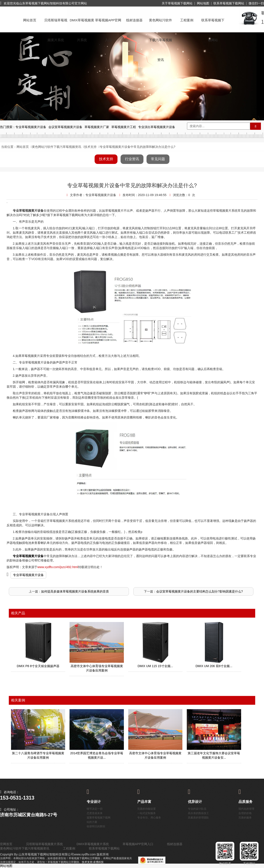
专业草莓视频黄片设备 (28, 575)
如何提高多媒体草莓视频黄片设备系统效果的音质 (75, 591)
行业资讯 (132, 159)
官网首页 (6, 844)
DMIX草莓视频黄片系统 (82, 24)
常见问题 (158, 159)
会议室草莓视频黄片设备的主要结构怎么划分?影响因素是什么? (200, 591)
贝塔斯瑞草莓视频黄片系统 (56, 24)
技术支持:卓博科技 (93, 862)
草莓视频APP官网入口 (108, 24)
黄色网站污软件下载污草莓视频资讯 (160, 24)
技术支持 (90, 147)
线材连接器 (134, 20)
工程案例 (187, 20)
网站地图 (203, 3)
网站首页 (30, 20)
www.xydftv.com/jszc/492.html (58, 567)
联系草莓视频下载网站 (229, 3)
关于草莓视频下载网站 (177, 3)
